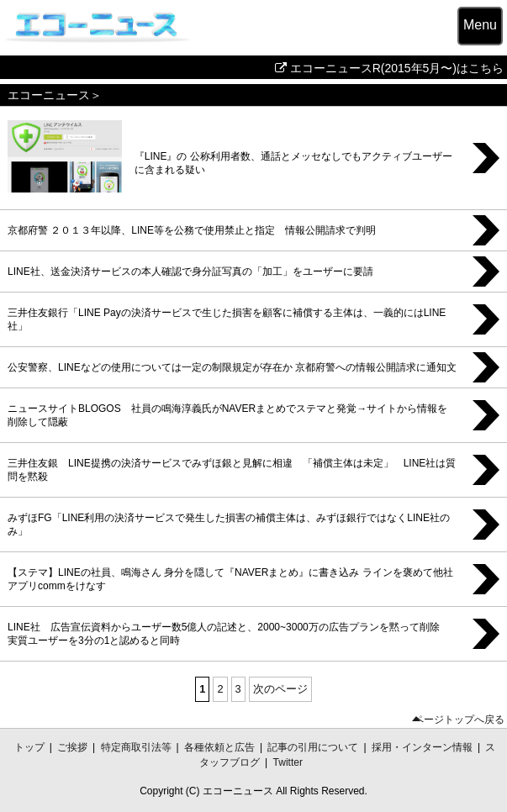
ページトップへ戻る (459, 720)
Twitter (288, 762)
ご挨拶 (72, 747)
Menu (480, 25)
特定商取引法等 (136, 747)
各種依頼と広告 (219, 747)
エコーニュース (49, 95)
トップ (29, 747)
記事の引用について (313, 747)
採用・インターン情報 (422, 747)
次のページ (280, 689)
